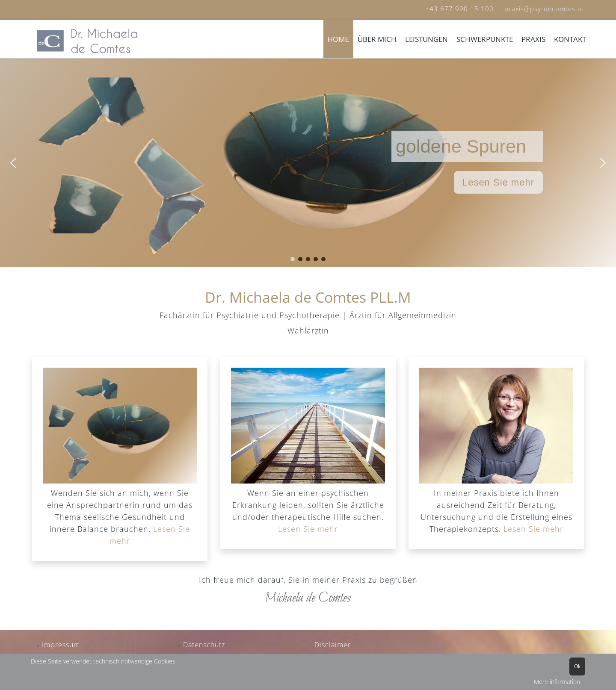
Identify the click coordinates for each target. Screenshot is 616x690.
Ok (577, 666)
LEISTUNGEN (426, 39)
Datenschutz (204, 645)
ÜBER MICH (377, 39)
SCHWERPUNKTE (485, 39)
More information (557, 682)
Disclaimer (333, 645)
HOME (339, 39)
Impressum (61, 645)
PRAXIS (533, 39)
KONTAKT (570, 39)
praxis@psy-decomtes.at (544, 9)
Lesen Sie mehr (308, 529)
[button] (13, 163)
